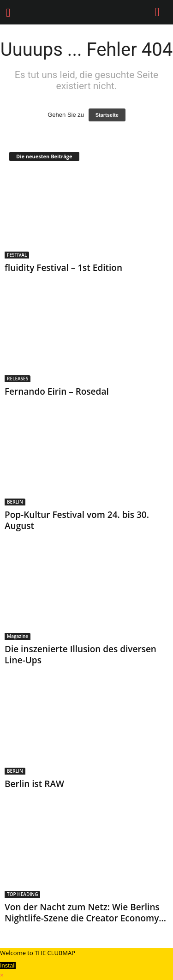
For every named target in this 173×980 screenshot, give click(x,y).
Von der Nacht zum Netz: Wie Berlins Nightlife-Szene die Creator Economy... (85, 913)
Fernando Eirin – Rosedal (57, 391)
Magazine (18, 636)
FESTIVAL (17, 255)
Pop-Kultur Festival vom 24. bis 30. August (77, 520)
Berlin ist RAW (34, 784)
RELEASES (18, 379)
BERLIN (15, 502)
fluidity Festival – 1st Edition (63, 268)
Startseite (107, 115)
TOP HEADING (22, 894)
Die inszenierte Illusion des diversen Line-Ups (81, 655)
